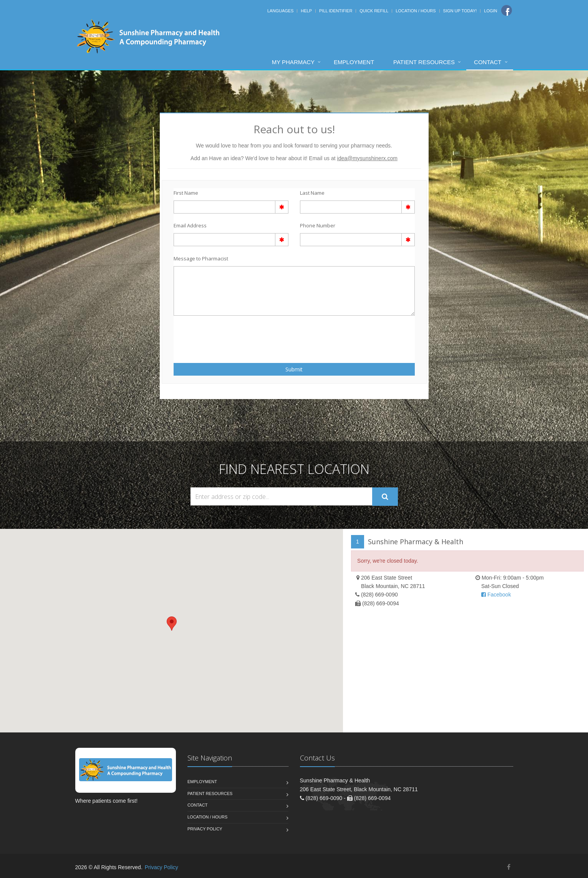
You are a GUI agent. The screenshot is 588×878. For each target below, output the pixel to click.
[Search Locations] (281, 496)
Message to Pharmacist (201, 258)
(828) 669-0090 (379, 595)
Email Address (190, 225)
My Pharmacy (293, 62)
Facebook (496, 595)
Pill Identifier (336, 11)
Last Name (312, 193)
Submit (294, 369)
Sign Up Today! (460, 11)
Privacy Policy (205, 829)
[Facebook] (507, 10)
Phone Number (318, 225)
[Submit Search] (385, 497)
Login (490, 11)
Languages (280, 11)
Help (306, 11)
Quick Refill (374, 11)
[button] (172, 624)
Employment (354, 62)
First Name (186, 193)
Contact (488, 62)
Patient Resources (424, 62)
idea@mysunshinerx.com (367, 158)
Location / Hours (416, 11)
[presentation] (219, 335)
